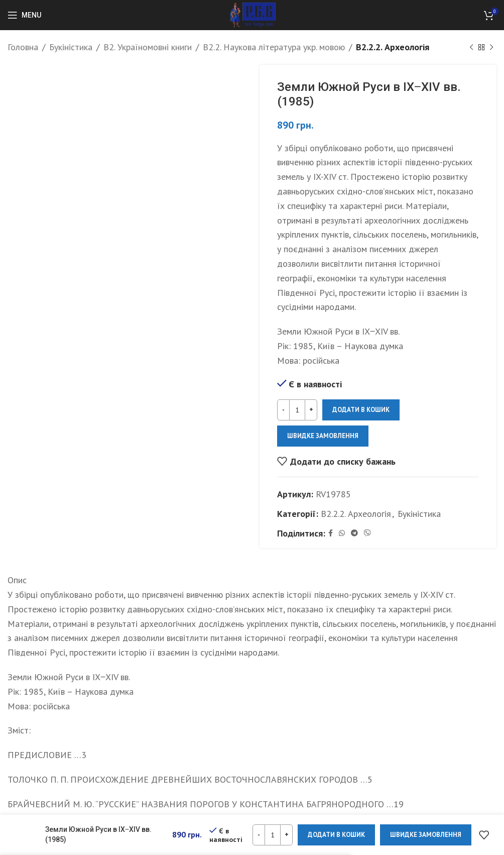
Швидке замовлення (323, 436)
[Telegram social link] (354, 533)
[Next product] (491, 47)
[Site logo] (252, 14)
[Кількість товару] (297, 410)
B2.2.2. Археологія (393, 47)
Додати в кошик (361, 410)
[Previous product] (471, 47)
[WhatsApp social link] (342, 533)
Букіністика (71, 47)
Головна (23, 47)
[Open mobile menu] (24, 15)
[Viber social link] (367, 533)
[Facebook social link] (331, 533)
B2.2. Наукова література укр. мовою (274, 47)
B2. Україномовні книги (148, 47)
